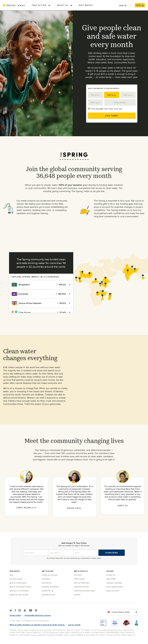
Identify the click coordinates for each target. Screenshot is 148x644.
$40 (128, 95)
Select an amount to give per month (103, 88)
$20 (112, 95)
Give (11, 575)
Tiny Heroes (47, 583)
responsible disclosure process (38, 615)
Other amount (120, 103)
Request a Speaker (114, 583)
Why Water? (86, 5)
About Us (63, 5)
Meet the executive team (85, 591)
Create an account (50, 575)
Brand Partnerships (115, 587)
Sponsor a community (19, 591)
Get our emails (74, 625)
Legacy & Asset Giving (19, 595)
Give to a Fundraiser (18, 583)
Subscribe (112, 553)
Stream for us (48, 591)
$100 (95, 103)
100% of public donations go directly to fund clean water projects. (37, 625)
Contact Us (111, 575)
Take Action (39, 5)
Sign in (123, 6)
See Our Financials (82, 583)
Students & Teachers (50, 587)
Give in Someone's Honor (20, 587)
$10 (95, 95)
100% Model (79, 579)
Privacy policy (15, 615)
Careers (77, 595)
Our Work (78, 575)
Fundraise (46, 579)
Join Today (112, 116)
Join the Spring (16, 579)
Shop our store (113, 591)
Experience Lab (48, 595)
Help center (111, 579)
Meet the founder (81, 587)
